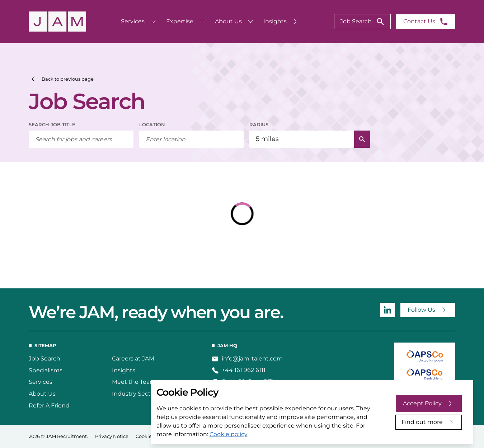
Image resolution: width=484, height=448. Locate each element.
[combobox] (192, 139)
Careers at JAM (133, 359)
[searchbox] (81, 139)
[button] (61, 79)
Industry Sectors (136, 394)
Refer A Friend (49, 405)
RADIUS (259, 124)
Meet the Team (134, 382)
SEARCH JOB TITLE (52, 124)
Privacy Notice (112, 436)
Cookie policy (229, 434)
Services (41, 382)
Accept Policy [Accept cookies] (422, 403)
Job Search (44, 359)
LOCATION (152, 124)
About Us (42, 394)
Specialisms (46, 370)
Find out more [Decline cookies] (422, 422)
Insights (124, 370)
